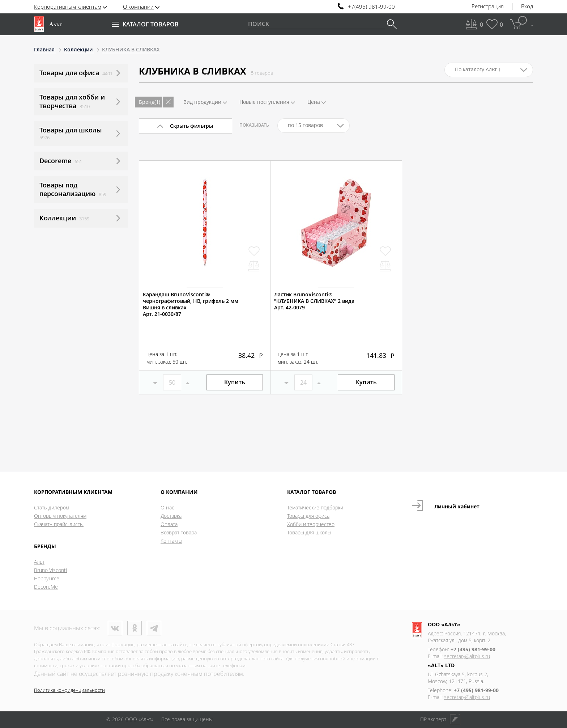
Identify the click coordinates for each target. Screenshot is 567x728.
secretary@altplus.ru (467, 656)
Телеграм (154, 628)
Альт (39, 562)
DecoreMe (46, 587)
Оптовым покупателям (60, 516)
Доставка (171, 516)
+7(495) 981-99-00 (371, 7)
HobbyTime (47, 578)
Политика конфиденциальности (69, 690)
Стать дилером (52, 507)
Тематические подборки (315, 507)
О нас (167, 507)
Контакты (171, 541)
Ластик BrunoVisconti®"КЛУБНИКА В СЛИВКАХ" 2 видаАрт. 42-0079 (314, 301)
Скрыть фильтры (191, 126)
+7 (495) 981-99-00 (473, 649)
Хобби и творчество (311, 524)
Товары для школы (309, 532)
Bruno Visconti (50, 570)
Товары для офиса (308, 516)
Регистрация (488, 7)
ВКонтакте (115, 628)
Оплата (169, 524)
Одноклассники (135, 628)
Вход (527, 7)
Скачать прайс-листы (59, 524)
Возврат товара (179, 532)
